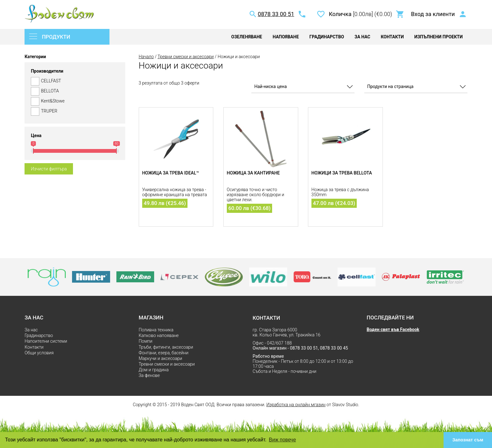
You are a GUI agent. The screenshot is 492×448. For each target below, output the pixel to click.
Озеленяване (247, 37)
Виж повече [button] (282, 440)
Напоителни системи (46, 341)
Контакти (392, 37)
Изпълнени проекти (439, 37)
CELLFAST (75, 81)
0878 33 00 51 (276, 14)
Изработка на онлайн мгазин (296, 405)
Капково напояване (159, 335)
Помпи (146, 341)
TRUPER (75, 111)
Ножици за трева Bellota (342, 173)
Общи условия (39, 353)
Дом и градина (154, 370)
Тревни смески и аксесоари (186, 57)
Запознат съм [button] (468, 440)
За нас (362, 37)
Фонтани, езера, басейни (164, 353)
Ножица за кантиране (253, 173)
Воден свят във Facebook (393, 329)
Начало (146, 57)
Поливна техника (156, 330)
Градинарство (327, 37)
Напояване (286, 37)
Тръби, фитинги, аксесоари (166, 347)
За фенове (149, 375)
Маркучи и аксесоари (161, 358)
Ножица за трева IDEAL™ (171, 173)
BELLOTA (75, 91)
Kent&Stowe (75, 101)
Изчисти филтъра (49, 169)
